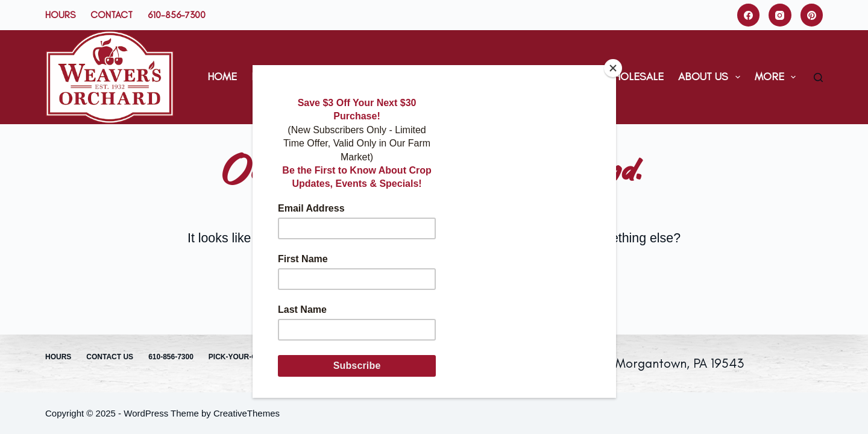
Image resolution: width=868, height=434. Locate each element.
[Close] (613, 68)
